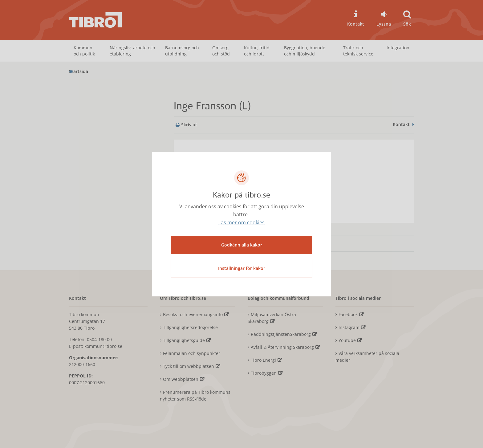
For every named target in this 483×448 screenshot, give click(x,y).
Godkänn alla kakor (242, 245)
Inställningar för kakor (242, 268)
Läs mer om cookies (241, 222)
